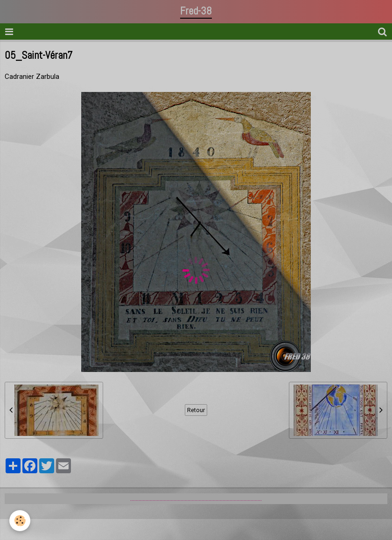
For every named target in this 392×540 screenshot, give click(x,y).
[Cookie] (20, 521)
